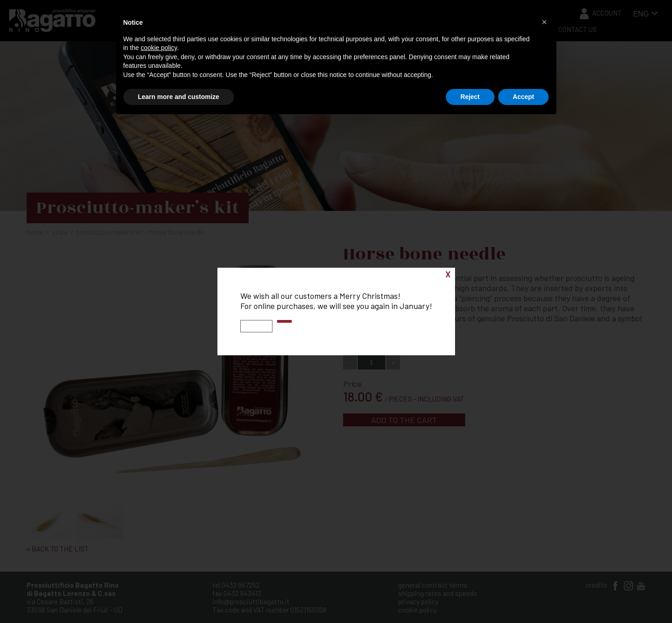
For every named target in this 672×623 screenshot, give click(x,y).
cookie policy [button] (159, 48)
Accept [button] (524, 97)
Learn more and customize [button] (179, 97)
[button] (544, 22)
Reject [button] (470, 97)
